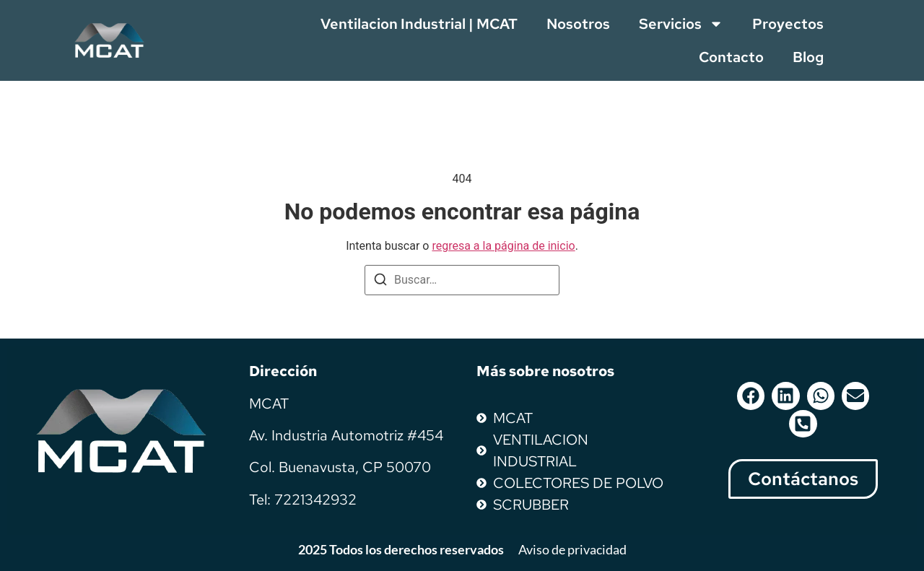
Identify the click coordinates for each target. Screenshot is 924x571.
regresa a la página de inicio (503, 246)
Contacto (731, 57)
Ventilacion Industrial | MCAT (419, 24)
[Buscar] (380, 282)
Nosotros (578, 24)
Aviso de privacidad (572, 549)
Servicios (681, 24)
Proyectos (788, 24)
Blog (808, 57)
